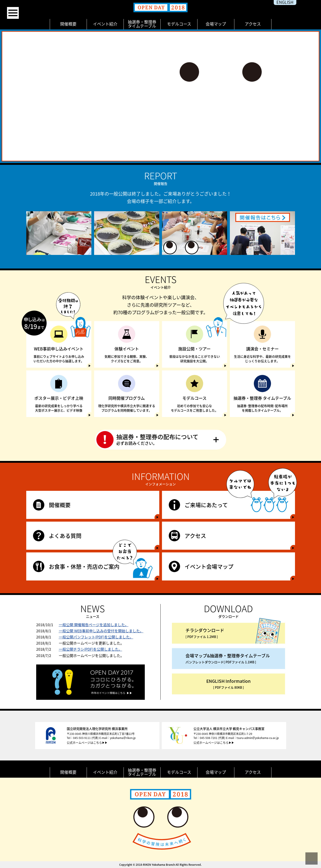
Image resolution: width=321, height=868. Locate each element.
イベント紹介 (105, 24)
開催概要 (68, 24)
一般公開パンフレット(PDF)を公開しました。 (96, 637)
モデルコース (179, 24)
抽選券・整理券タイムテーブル (142, 24)
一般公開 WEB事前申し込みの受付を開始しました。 (101, 631)
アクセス (253, 24)
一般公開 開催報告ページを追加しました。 (94, 625)
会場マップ (216, 24)
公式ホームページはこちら (84, 742)
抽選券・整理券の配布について (161, 439)
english (285, 2)
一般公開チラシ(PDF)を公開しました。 (90, 649)
